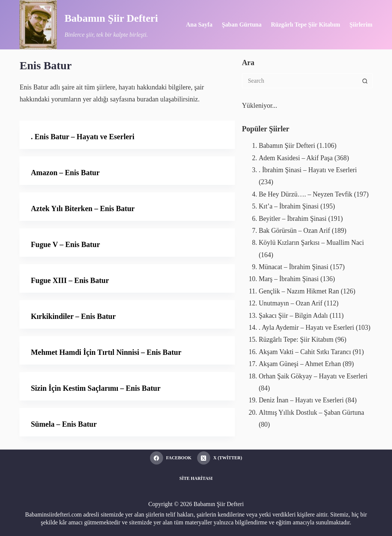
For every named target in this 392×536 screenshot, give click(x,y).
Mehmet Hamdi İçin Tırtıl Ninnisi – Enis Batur (106, 352)
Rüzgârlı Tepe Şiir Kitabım (305, 25)
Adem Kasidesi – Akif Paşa (296, 158)
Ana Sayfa (199, 25)
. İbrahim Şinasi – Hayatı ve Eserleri (308, 170)
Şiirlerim (361, 25)
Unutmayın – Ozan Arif (291, 303)
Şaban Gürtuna (242, 25)
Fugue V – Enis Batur (65, 244)
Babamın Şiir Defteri (111, 18)
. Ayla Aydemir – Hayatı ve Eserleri (307, 328)
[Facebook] (171, 458)
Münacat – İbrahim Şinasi (294, 267)
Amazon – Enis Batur (65, 173)
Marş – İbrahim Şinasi (289, 279)
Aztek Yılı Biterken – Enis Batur (83, 208)
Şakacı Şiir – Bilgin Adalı (293, 316)
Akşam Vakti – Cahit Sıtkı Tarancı (305, 352)
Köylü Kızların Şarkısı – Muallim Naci (311, 243)
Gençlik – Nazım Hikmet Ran (299, 291)
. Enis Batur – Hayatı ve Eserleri (82, 137)
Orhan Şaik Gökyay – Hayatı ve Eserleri (313, 376)
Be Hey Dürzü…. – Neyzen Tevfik (306, 194)
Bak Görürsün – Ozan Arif (295, 231)
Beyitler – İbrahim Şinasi (293, 219)
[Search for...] (300, 81)
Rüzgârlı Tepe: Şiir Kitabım (296, 339)
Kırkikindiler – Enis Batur (73, 316)
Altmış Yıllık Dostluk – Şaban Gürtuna (312, 412)
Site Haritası (196, 478)
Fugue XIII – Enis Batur (70, 280)
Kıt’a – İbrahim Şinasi (289, 206)
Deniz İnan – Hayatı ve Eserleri (301, 400)
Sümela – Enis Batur (64, 424)
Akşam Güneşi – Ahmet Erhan (300, 364)
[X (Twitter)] (220, 458)
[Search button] (365, 81)
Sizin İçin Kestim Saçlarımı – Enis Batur (96, 388)
